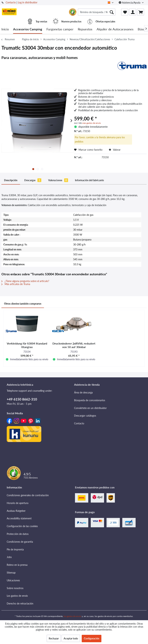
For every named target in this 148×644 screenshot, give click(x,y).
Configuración (92, 638)
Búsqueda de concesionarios (90, 400)
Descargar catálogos (85, 416)
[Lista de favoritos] (125, 12)
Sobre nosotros (15, 588)
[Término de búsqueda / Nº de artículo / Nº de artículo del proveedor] (97, 12)
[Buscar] (112, 12)
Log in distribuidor (28, 2)
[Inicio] (5, 29)
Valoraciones (58, 180)
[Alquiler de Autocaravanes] (115, 29)
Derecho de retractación (20, 603)
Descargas (33, 180)
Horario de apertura (18, 503)
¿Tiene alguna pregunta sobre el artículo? (25, 281)
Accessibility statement (19, 518)
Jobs (9, 557)
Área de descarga (83, 392)
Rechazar (54, 638)
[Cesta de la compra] (141, 12)
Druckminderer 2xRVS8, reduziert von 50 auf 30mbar (74, 345)
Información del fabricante (89, 180)
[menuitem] (97, 12)
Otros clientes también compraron (23, 304)
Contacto (11, 2)
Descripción (11, 180)
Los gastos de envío (17, 596)
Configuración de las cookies (22, 526)
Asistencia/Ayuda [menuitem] (130, 3)
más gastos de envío (92, 123)
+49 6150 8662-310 (22, 399)
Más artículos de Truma (16, 284)
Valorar (115, 150)
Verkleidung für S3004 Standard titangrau (27, 345)
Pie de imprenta (15, 549)
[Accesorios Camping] (28, 29)
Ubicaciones (13, 580)
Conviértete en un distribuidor (90, 408)
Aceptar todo (71, 638)
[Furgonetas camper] (60, 29)
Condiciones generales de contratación (28, 495)
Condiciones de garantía (20, 542)
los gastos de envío (72, 616)
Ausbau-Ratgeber (16, 511)
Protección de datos (18, 534)
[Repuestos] (85, 29)
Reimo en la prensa (17, 565)
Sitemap (11, 573)
